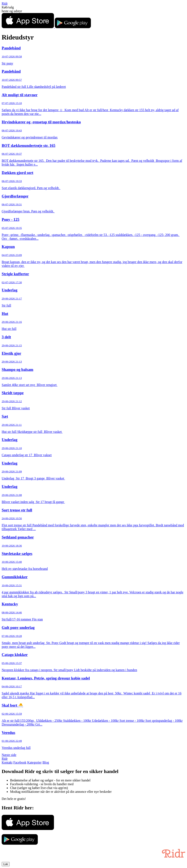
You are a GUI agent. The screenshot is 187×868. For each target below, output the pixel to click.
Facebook (20, 762)
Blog (46, 762)
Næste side (9, 755)
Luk (6, 864)
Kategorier (34, 762)
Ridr (5, 3)
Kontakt (7, 762)
